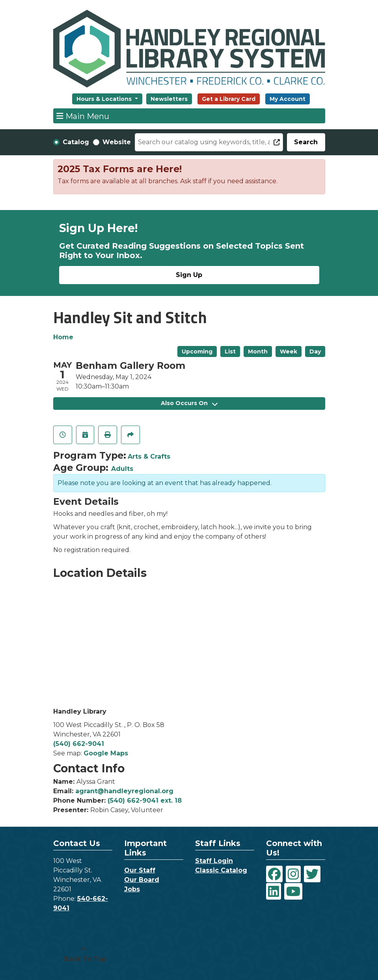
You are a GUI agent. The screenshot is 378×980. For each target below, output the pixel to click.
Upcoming (197, 351)
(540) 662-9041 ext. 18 (145, 801)
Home (63, 337)
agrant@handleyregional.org (124, 791)
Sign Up (189, 275)
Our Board (142, 880)
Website (117, 142)
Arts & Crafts (149, 457)
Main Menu (83, 116)
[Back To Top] (84, 954)
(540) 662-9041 (79, 744)
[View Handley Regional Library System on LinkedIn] (274, 891)
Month (258, 351)
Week (289, 351)
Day (315, 351)
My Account (288, 99)
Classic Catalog (221, 870)
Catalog (76, 142)
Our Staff (140, 870)
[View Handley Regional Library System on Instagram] (293, 874)
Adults (122, 469)
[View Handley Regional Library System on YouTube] (293, 891)
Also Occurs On (189, 403)
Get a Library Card (229, 99)
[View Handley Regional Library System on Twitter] (312, 874)
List (230, 351)
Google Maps (106, 753)
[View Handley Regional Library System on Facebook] (274, 874)
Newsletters (169, 99)
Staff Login (214, 861)
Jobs (132, 889)
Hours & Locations (105, 99)
